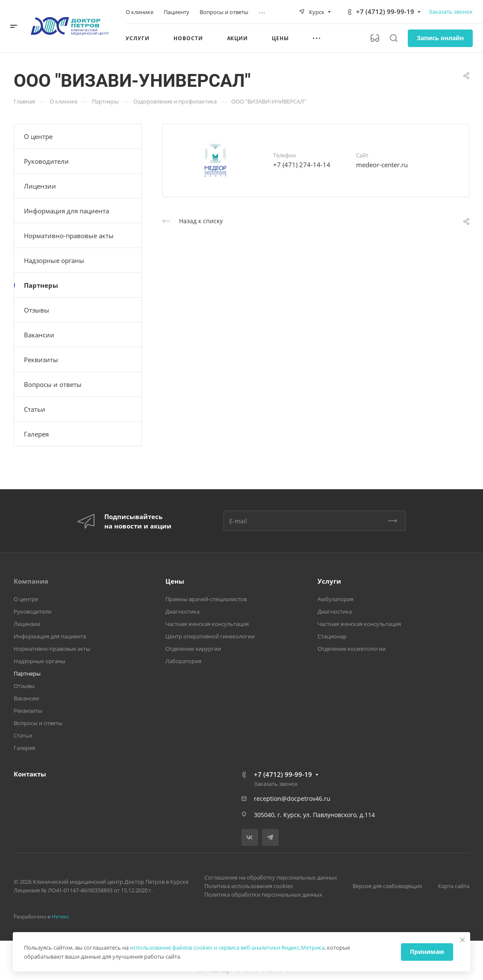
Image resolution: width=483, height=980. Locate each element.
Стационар (332, 636)
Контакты (30, 774)
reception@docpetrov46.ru (292, 798)
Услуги (329, 581)
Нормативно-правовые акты (69, 236)
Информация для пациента (66, 211)
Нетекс (60, 917)
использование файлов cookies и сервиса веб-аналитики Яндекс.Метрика (227, 948)
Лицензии (40, 186)
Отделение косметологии (352, 649)
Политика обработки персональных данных (263, 894)
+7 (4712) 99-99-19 (385, 12)
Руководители (46, 161)
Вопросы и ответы (53, 384)
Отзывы (37, 310)
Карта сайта (454, 886)
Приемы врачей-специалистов (206, 599)
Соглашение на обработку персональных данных (271, 877)
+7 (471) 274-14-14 (302, 165)
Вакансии (39, 335)
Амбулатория (336, 599)
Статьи (35, 409)
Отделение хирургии (193, 649)
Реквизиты (41, 360)
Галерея (36, 434)
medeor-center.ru (382, 165)
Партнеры (41, 285)
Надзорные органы (54, 260)
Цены (175, 581)
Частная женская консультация (207, 624)
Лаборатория (183, 661)
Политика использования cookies (249, 886)
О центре (38, 136)
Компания (31, 581)
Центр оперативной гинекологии (210, 636)
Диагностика (183, 611)
